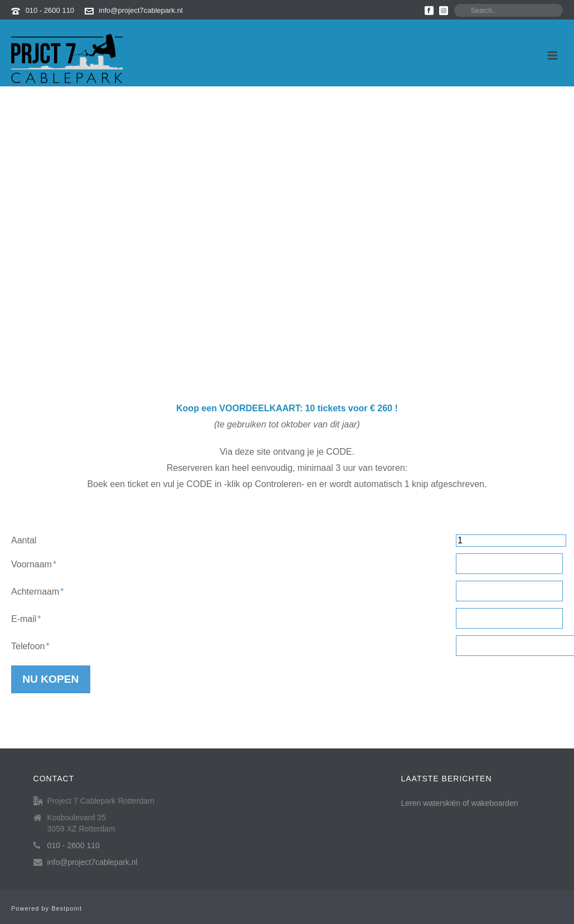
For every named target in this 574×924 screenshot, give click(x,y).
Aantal (24, 540)
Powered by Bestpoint (47, 908)
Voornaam (34, 564)
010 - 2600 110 (50, 10)
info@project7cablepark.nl (141, 10)
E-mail (26, 619)
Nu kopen (50, 679)
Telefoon (30, 646)
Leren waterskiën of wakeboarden (460, 803)
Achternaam (38, 592)
